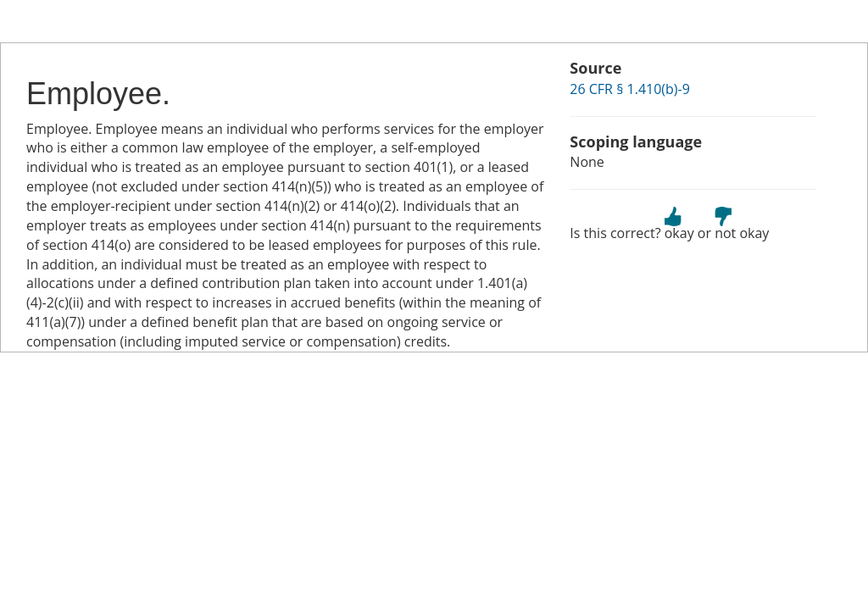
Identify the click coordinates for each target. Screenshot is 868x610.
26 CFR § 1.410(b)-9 (630, 89)
